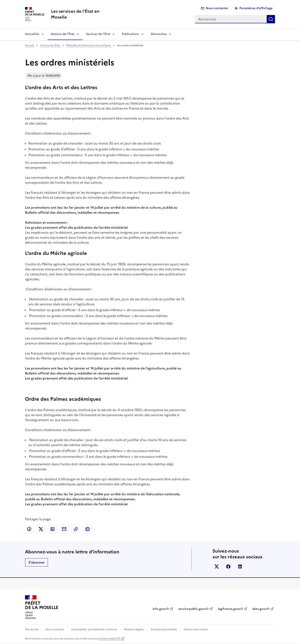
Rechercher (271, 19)
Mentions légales (134, 629)
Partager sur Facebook (29, 529)
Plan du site (32, 629)
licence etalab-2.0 (110, 639)
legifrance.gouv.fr (231, 609)
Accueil (30, 45)
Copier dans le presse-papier (76, 529)
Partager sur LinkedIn (52, 529)
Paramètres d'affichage (256, 8)
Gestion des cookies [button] (196, 629)
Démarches (159, 34)
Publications (131, 34)
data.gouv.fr (261, 609)
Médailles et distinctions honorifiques (89, 45)
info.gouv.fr (161, 609)
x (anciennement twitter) (217, 567)
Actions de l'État (63, 34)
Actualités (32, 34)
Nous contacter (217, 8)
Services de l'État (98, 34)
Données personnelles (164, 629)
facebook (228, 567)
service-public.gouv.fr (194, 609)
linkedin (240, 567)
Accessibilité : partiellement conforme (94, 629)
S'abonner (36, 562)
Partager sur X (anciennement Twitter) (41, 529)
